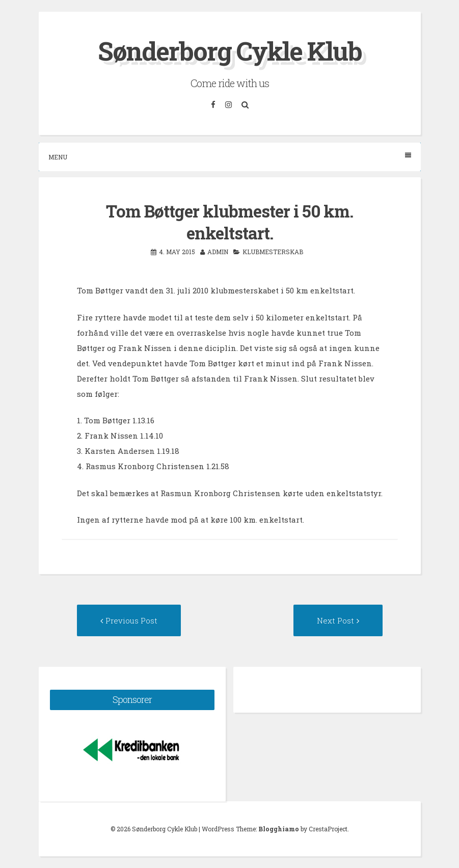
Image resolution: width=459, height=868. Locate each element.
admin (218, 252)
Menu (230, 157)
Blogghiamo (279, 829)
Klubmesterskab (273, 252)
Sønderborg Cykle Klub (230, 51)
